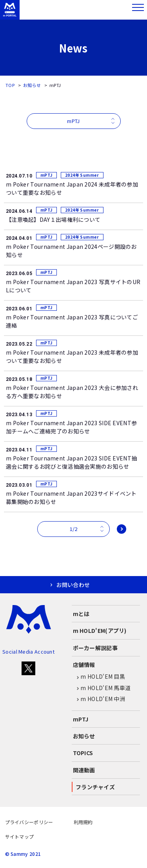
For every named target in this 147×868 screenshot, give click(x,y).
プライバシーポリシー (29, 822)
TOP (10, 85)
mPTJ (81, 719)
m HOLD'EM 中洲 (99, 699)
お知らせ (32, 85)
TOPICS (83, 753)
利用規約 (83, 822)
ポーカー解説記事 (95, 648)
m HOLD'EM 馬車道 (102, 688)
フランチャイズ (95, 787)
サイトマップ (20, 836)
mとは (81, 614)
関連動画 (84, 770)
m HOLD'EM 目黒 (99, 677)
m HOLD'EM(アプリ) (100, 631)
